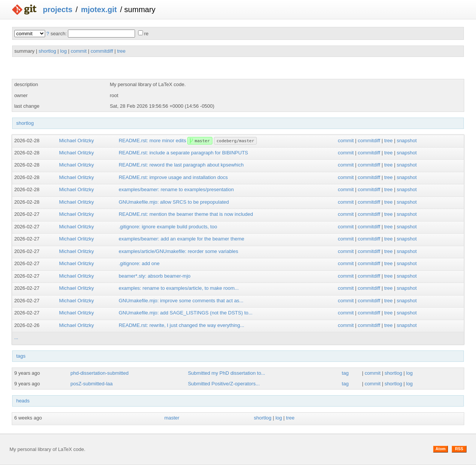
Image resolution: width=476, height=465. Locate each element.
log (64, 51)
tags (21, 356)
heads (23, 401)
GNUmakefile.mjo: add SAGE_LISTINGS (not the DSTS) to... (186, 313)
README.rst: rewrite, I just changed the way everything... (181, 325)
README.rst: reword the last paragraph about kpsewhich (181, 165)
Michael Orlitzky (77, 141)
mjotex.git (99, 9)
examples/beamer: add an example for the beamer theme (181, 239)
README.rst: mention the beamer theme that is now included (186, 214)
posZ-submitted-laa (92, 384)
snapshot (407, 141)
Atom (441, 449)
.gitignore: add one (139, 263)
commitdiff (102, 51)
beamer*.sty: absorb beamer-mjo (155, 276)
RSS (459, 449)
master (202, 141)
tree (121, 51)
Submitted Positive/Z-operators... (224, 384)
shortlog (47, 51)
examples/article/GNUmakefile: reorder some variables (178, 251)
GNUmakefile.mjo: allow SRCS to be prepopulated (174, 202)
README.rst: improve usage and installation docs (173, 177)
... (16, 337)
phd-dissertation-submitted (100, 373)
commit (79, 51)
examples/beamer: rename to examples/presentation (176, 189)
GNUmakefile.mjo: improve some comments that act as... (181, 301)
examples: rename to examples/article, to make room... (179, 288)
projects (58, 9)
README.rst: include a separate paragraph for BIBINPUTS (183, 153)
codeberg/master (235, 141)
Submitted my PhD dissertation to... (226, 373)
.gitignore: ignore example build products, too (168, 227)
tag (345, 373)
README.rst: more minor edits (152, 141)
